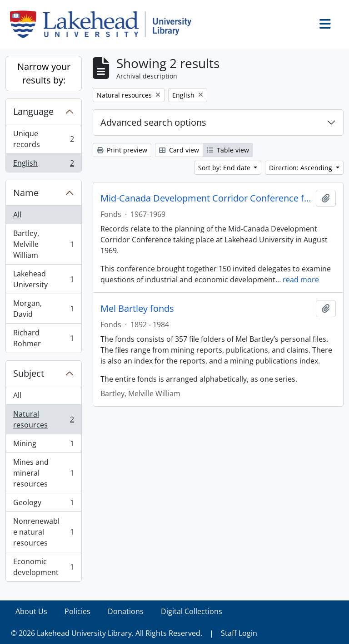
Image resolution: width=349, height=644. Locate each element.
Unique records (43, 139)
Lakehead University (43, 279)
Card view (179, 150)
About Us (31, 611)
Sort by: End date (225, 168)
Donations (126, 611)
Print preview (122, 150)
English (43, 165)
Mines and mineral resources (43, 473)
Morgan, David (43, 309)
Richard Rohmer (43, 338)
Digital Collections (192, 611)
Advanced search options (153, 122)
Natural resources (43, 419)
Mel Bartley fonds (137, 309)
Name (26, 193)
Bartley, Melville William (43, 244)
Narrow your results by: (44, 73)
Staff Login (239, 633)
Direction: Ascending (302, 168)
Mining (43, 445)
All (17, 215)
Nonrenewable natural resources (43, 532)
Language (33, 111)
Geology (43, 504)
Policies (77, 611)
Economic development (43, 567)
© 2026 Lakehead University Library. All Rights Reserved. (107, 633)
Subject (29, 373)
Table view (228, 150)
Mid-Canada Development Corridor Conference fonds (206, 198)
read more (301, 280)
